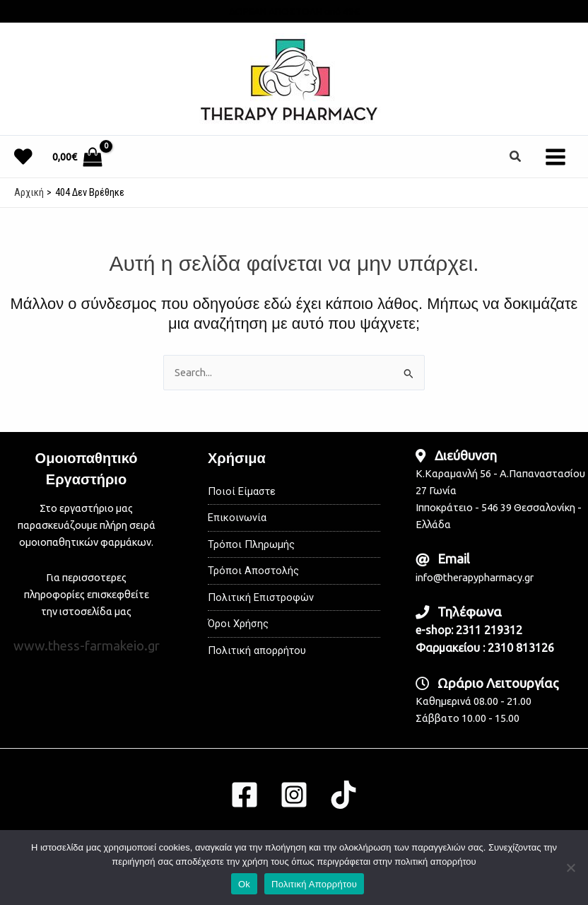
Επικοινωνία (237, 518)
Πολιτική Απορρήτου (314, 884)
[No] (570, 868)
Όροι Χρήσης (238, 624)
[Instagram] (294, 795)
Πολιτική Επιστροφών (261, 597)
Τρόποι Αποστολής (253, 571)
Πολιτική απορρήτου (257, 650)
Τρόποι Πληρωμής (251, 544)
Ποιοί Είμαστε (242, 491)
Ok (244, 884)
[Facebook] (245, 795)
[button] (516, 157)
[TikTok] (343, 795)
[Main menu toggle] (555, 156)
